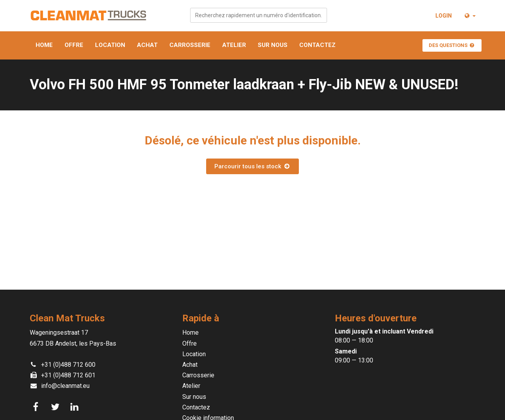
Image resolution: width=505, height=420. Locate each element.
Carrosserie (190, 45)
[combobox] (259, 15)
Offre (74, 45)
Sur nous (273, 45)
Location (110, 45)
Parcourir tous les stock (252, 166)
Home (44, 45)
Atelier (234, 45)
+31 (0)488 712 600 (68, 365)
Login (444, 16)
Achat (147, 45)
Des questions (452, 45)
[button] (470, 16)
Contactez (317, 45)
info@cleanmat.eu (65, 386)
